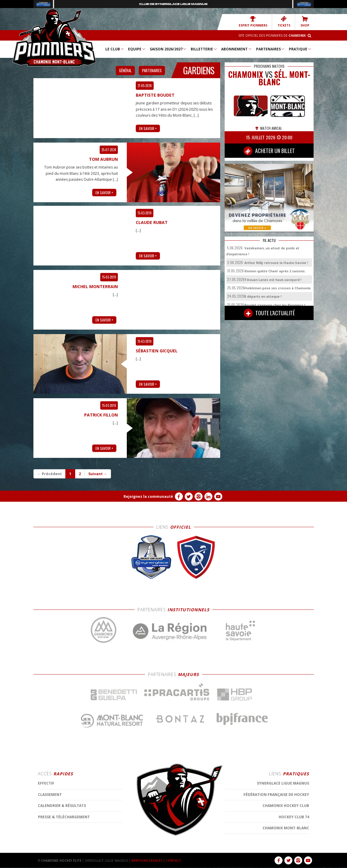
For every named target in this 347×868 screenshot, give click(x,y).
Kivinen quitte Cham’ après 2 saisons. (275, 271)
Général (125, 70)
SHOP (305, 22)
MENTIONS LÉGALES (147, 861)
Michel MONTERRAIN (95, 710)
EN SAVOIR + (148, 128)
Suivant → (98, 474)
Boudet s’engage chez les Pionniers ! (275, 305)
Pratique (300, 49)
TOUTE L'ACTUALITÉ (269, 313)
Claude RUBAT (152, 646)
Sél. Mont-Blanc (284, 78)
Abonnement (237, 49)
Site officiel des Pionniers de (272, 35)
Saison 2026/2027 (168, 49)
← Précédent (50, 474)
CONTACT (173, 861)
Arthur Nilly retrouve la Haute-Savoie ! (276, 263)
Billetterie (204, 49)
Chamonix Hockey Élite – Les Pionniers (54, 38)
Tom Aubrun (103, 159)
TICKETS (284, 22)
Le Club (115, 49)
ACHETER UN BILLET (269, 151)
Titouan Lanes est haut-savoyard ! (273, 280)
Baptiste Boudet (155, 94)
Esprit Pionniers (253, 22)
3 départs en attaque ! (263, 296)
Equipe (137, 49)
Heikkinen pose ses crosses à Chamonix (277, 288)
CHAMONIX (246, 74)
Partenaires (271, 49)
